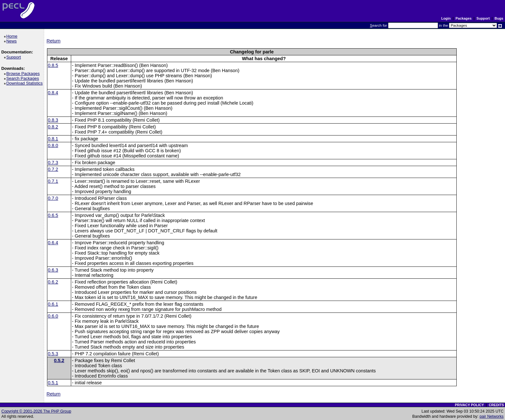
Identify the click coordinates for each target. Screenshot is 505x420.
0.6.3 (53, 270)
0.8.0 (53, 145)
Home (13, 36)
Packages (463, 18)
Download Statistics (25, 83)
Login (446, 18)
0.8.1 (53, 139)
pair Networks (492, 416)
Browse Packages (24, 74)
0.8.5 (53, 65)
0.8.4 (53, 93)
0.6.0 (53, 316)
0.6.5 (53, 215)
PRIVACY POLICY (469, 405)
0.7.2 (53, 169)
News (12, 41)
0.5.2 (59, 360)
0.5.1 (53, 383)
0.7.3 (53, 163)
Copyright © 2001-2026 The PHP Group (36, 411)
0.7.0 (53, 198)
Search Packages (24, 78)
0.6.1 (53, 304)
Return (54, 41)
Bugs (499, 18)
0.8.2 (53, 127)
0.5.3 (53, 354)
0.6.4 (53, 243)
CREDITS (496, 405)
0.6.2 (53, 282)
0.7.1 (53, 181)
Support (483, 18)
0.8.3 (53, 120)
